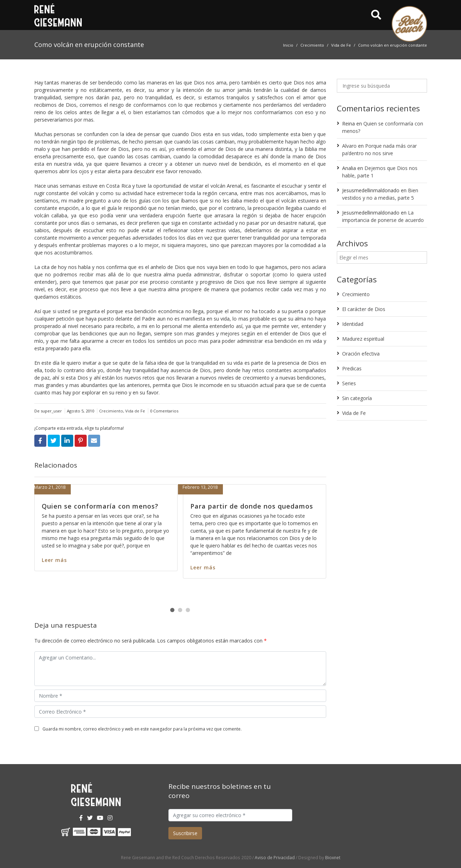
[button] (172, 610)
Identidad (353, 324)
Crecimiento (312, 45)
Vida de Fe (341, 45)
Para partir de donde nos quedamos (252, 506)
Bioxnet (333, 857)
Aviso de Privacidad (275, 857)
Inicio (288, 45)
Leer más (54, 560)
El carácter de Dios (364, 309)
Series (349, 383)
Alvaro (349, 146)
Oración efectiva (361, 354)
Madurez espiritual (363, 339)
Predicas (352, 368)
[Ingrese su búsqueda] (382, 86)
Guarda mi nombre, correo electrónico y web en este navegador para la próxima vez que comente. (142, 729)
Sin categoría (357, 398)
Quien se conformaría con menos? (100, 506)
